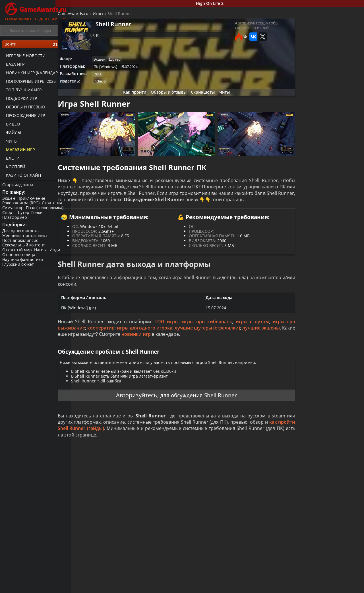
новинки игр (254, 352)
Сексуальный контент (24, 249)
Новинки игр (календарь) (32, 74)
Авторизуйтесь (134, 427)
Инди (57, 253)
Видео (11, 125)
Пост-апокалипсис (21, 244)
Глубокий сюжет (19, 268)
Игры (114, 16)
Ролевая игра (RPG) (21, 205)
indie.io (117, 85)
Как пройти (131, 97)
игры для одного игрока (198, 346)
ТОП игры (178, 339)
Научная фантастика (23, 263)
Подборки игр (20, 100)
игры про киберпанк (216, 339)
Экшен (9, 200)
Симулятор (14, 210)
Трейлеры (239, 587)
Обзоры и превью (24, 108)
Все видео (239, 583)
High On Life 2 (218, 4)
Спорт (9, 215)
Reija (115, 77)
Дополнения (289, 587)
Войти (36, 46)
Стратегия (53, 205)
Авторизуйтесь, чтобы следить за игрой (246, 29)
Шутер (24, 215)
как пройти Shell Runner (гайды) (156, 462)
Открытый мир (18, 253)
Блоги (11, 159)
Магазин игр (19, 151)
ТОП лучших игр (22, 91)
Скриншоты (202, 97)
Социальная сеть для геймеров (36, 11)
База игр (14, 66)
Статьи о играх (196, 587)
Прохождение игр (24, 117)
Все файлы (287, 583)
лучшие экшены (125, 352)
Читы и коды (146, 587)
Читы (10, 142)
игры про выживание (102, 346)
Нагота (42, 253)
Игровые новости (24, 57)
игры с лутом (259, 339)
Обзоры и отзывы (166, 97)
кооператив (148, 346)
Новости (189, 583)
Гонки (39, 215)
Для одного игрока (21, 234)
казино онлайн (22, 177)
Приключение (32, 200)
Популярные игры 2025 (29, 83)
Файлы (12, 134)
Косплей (14, 168)
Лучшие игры (99, 583)
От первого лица (19, 258)
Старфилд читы (18, 186)
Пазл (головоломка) (46, 210)
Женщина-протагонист (26, 239)
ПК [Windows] (123, 69)
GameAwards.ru (89, 16)
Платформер (15, 220)
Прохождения (146, 583)
